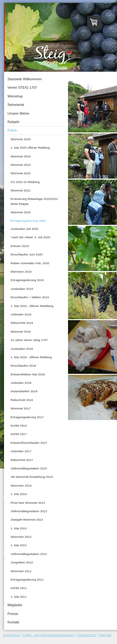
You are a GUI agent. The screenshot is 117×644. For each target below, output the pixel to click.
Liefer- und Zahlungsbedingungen (49, 635)
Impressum (12, 635)
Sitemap (105, 635)
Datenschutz (87, 635)
